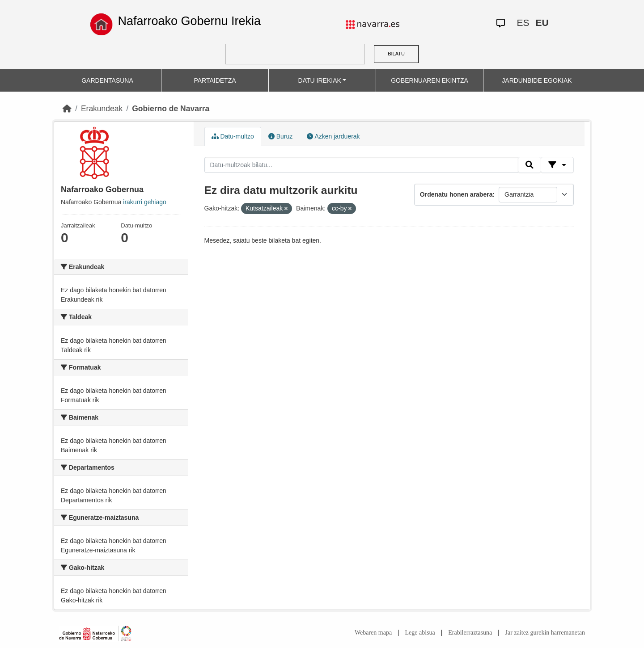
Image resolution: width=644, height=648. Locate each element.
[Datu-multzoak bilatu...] (361, 165)
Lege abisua (420, 633)
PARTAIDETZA (215, 80)
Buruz (280, 136)
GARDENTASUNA (107, 80)
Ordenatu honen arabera (456, 194)
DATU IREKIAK (320, 80)
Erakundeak (102, 109)
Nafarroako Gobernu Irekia (189, 21)
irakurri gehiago (145, 202)
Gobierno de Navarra (171, 109)
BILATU (396, 54)
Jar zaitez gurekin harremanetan (545, 633)
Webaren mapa (373, 633)
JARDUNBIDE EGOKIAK (537, 80)
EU (542, 23)
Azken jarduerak (333, 136)
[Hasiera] (67, 109)
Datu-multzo (233, 136)
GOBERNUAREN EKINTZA (430, 80)
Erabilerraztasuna (470, 633)
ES (523, 23)
